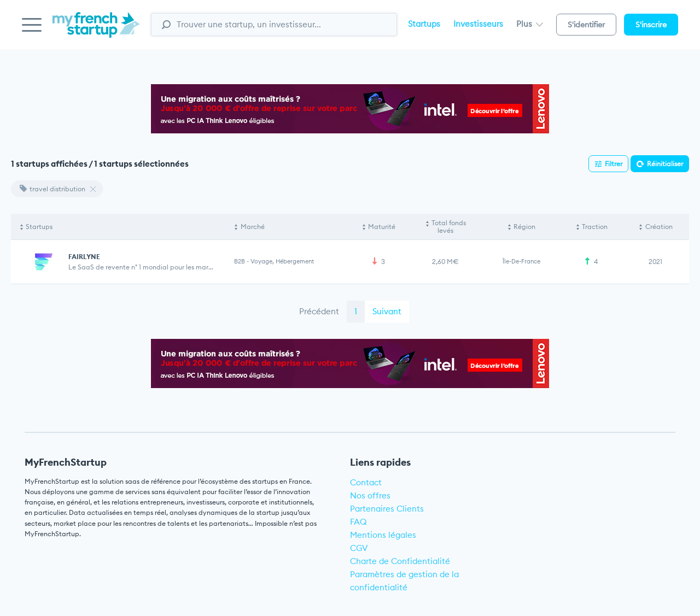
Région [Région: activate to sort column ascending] (524, 227)
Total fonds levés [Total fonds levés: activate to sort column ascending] (449, 227)
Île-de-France (521, 261)
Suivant (387, 311)
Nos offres (370, 495)
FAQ (358, 522)
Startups (424, 24)
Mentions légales (383, 535)
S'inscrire (651, 25)
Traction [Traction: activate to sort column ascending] (595, 227)
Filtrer (614, 164)
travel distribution (52, 189)
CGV (359, 548)
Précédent (319, 311)
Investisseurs (478, 24)
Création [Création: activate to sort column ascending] (659, 227)
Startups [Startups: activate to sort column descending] (39, 227)
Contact (366, 482)
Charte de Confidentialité (400, 561)
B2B (240, 261)
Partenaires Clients (387, 509)
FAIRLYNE (84, 257)
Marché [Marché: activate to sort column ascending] (253, 227)
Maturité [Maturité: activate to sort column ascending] (382, 227)
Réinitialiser (665, 164)
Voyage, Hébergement (282, 261)
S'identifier (586, 25)
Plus (530, 24)
